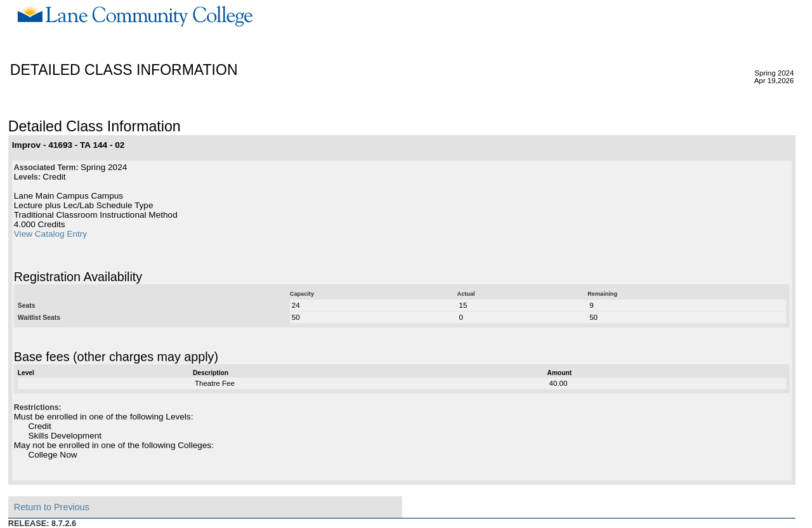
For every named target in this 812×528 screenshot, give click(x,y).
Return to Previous (52, 507)
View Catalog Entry (50, 234)
